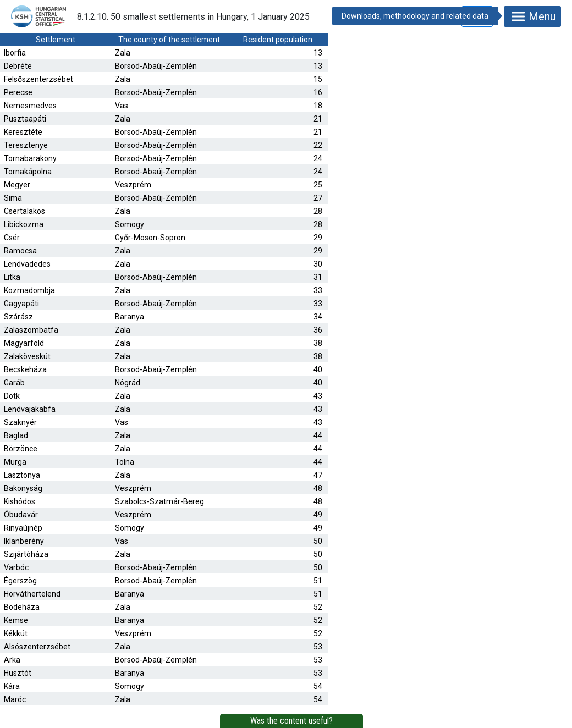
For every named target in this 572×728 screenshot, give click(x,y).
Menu (532, 16)
